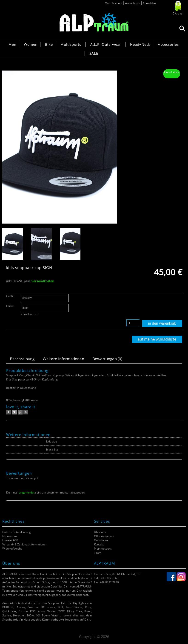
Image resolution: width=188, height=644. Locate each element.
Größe (10, 296)
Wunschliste (132, 3)
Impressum (10, 536)
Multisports (71, 44)
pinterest (20, 412)
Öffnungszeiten (104, 536)
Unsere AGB (10, 540)
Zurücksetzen (30, 314)
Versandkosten (43, 281)
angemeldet (27, 492)
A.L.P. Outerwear (106, 44)
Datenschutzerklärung (17, 532)
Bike (49, 44)
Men (12, 44)
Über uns (100, 532)
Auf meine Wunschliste (157, 339)
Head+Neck (140, 44)
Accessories (168, 44)
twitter (14, 412)
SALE (94, 53)
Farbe (10, 306)
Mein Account (114, 3)
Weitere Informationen (63, 359)
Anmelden (149, 3)
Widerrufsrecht (12, 549)
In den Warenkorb (162, 323)
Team (98, 553)
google (26, 412)
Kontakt (99, 544)
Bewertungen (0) (107, 359)
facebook (9, 412)
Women (31, 44)
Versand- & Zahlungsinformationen (25, 544)
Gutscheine (101, 540)
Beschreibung (22, 359)
